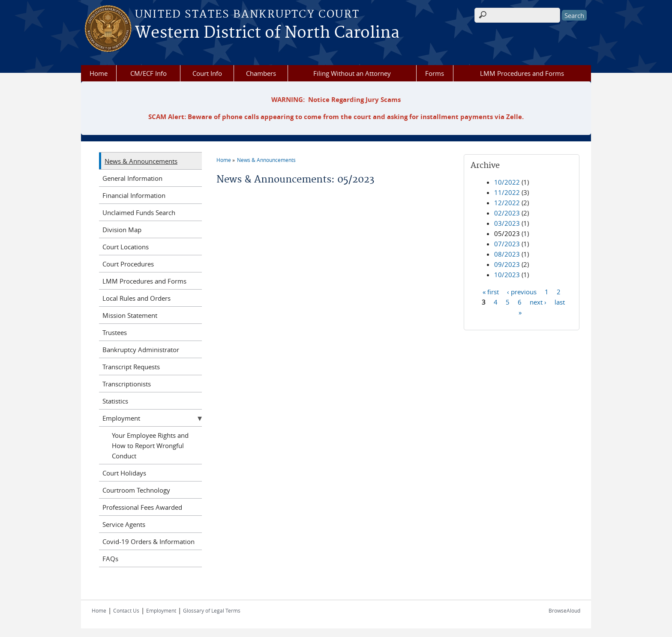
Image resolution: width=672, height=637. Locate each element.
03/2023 (507, 223)
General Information (132, 178)
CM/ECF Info (148, 73)
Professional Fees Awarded (142, 507)
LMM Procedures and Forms (522, 73)
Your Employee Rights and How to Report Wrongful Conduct (150, 446)
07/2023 (507, 244)
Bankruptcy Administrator (141, 350)
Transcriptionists (127, 384)
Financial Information (134, 195)
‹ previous (522, 291)
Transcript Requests (131, 367)
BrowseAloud (564, 610)
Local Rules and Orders (136, 298)
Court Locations (126, 247)
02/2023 (507, 213)
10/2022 (507, 182)
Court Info (207, 73)
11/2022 (507, 192)
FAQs (110, 559)
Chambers (261, 73)
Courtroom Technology (136, 490)
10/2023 (507, 275)
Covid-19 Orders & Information (148, 541)
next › (538, 302)
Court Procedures (128, 264)
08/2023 (507, 254)
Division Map (122, 230)
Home (99, 73)
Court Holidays (124, 473)
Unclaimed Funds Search (139, 212)
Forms (435, 73)
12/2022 (507, 203)
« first (491, 291)
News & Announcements (266, 160)
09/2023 (507, 264)
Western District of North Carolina (267, 33)
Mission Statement (130, 315)
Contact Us (126, 610)
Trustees (115, 332)
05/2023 (507, 233)
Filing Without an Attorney (352, 73)
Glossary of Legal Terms (212, 610)
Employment (121, 418)
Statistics (115, 401)
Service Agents (124, 524)
